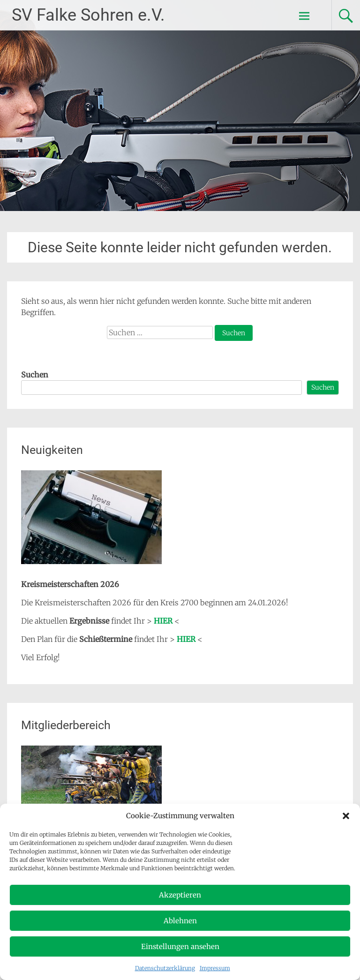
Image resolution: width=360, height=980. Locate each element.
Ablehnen (180, 921)
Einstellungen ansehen (180, 946)
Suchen (35, 375)
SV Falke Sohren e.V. (88, 15)
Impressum (215, 968)
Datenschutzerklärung (165, 968)
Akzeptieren (180, 895)
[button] (346, 816)
